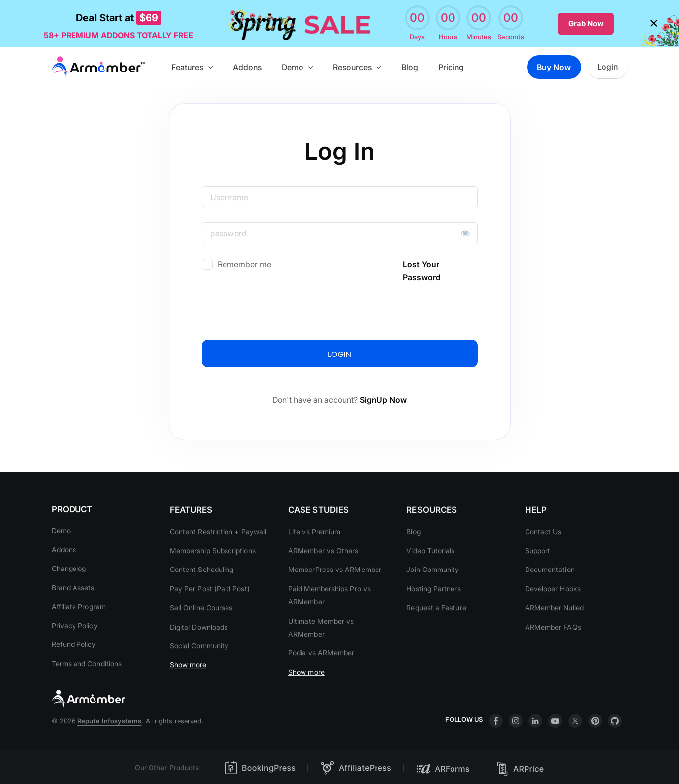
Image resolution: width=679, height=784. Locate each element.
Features (210, 66)
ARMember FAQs (553, 648)
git (615, 742)
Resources (363, 66)
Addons (261, 66)
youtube (555, 742)
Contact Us (543, 553)
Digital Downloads (199, 648)
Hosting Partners (434, 610)
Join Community (433, 591)
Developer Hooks (553, 610)
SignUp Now (383, 398)
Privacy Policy (75, 636)
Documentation (550, 591)
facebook (496, 742)
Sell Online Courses (201, 629)
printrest (595, 742)
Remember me (244, 263)
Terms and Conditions (87, 674)
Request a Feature (437, 629)
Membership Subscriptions (213, 572)
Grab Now (586, 23)
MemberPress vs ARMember (335, 591)
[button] (226, 66)
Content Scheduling (202, 591)
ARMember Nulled (554, 629)
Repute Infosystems (109, 742)
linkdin (535, 742)
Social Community (199, 667)
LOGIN (339, 353)
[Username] (340, 196)
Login (608, 66)
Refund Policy (74, 655)
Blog (412, 66)
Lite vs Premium (314, 553)
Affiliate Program (79, 617)
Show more (188, 686)
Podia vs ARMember (321, 674)
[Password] (340, 232)
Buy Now (553, 66)
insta (516, 742)
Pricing (449, 66)
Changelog (69, 579)
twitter (575, 742)
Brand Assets (73, 598)
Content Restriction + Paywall (218, 553)
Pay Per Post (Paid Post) (210, 610)
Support (538, 572)
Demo (307, 66)
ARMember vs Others (323, 572)
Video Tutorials (431, 572)
